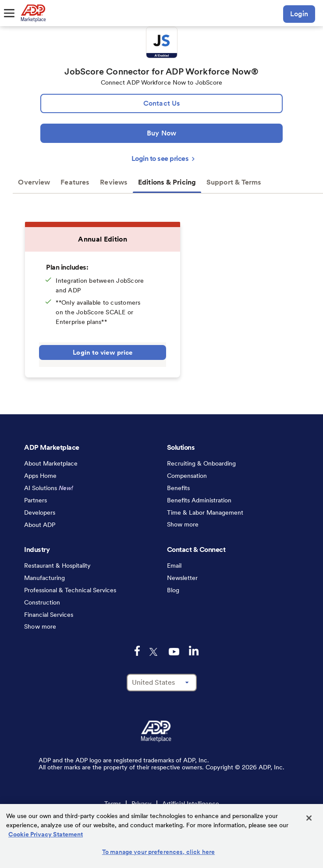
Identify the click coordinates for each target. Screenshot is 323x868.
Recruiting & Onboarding (201, 463)
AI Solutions (49, 488)
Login (299, 14)
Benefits (178, 488)
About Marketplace (51, 463)
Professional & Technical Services (70, 590)
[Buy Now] (161, 133)
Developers (40, 512)
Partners (35, 500)
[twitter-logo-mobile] (154, 652)
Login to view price (103, 352)
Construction (42, 602)
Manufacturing (44, 578)
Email (174, 566)
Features (75, 182)
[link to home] (33, 13)
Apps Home (40, 476)
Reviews (114, 182)
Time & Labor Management (205, 512)
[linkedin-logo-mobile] (194, 651)
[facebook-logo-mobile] (137, 651)
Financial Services (49, 615)
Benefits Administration (199, 500)
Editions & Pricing (167, 182)
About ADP (40, 525)
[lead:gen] (161, 103)
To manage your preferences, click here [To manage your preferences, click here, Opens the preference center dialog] (158, 852)
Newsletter (182, 578)
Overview (34, 182)
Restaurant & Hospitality (57, 566)
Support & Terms (234, 182)
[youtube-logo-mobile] (174, 652)
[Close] (309, 818)
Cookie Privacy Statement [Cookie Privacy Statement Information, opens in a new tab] (46, 834)
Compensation (187, 476)
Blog (173, 590)
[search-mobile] (270, 14)
